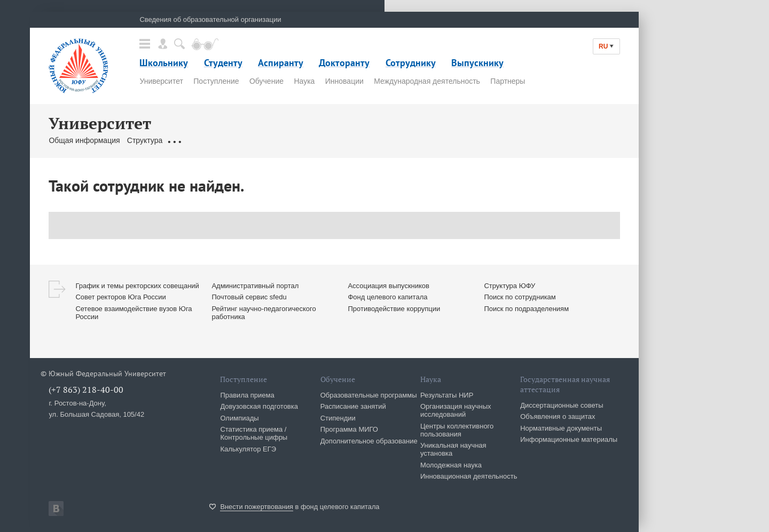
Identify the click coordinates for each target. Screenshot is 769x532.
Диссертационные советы (562, 405)
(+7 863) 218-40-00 (86, 390)
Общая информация (84, 140)
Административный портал (255, 286)
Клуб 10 (431, 140)
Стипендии (338, 418)
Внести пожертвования (257, 507)
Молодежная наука (451, 465)
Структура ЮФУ (509, 286)
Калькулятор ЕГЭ (248, 449)
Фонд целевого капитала (387, 297)
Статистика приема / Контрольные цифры (254, 433)
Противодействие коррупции (394, 309)
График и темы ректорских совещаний (137, 286)
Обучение (266, 81)
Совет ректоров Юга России (120, 297)
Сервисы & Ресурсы (375, 140)
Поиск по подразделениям (526, 309)
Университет (161, 81)
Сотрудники (274, 140)
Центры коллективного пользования (457, 430)
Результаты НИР (447, 395)
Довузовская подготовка (259, 406)
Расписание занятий (353, 406)
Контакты (317, 140)
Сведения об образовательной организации (210, 19)
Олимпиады (239, 418)
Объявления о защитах (558, 416)
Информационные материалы (569, 439)
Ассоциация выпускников (389, 286)
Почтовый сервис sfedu (249, 297)
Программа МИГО (349, 429)
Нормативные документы (561, 428)
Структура (145, 140)
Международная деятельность (427, 81)
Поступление (216, 81)
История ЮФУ (476, 140)
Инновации (344, 81)
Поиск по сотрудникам (520, 297)
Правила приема (247, 395)
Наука (304, 81)
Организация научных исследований (456, 410)
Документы (189, 140)
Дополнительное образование (369, 441)
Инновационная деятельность (469, 476)
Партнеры (508, 81)
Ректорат (231, 140)
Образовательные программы (369, 395)
